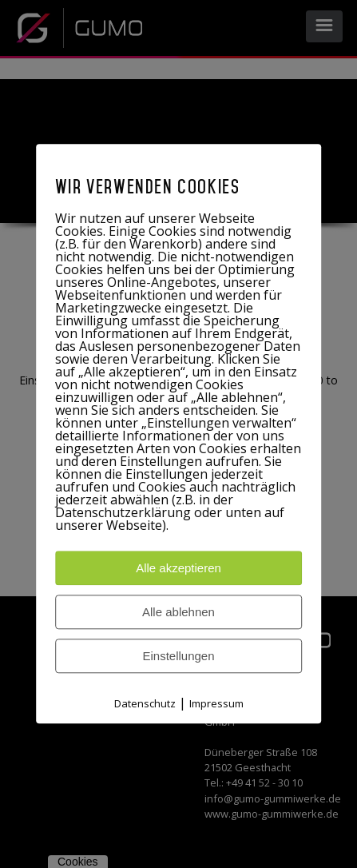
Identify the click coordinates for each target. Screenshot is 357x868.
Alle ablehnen (178, 613)
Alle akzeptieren (178, 569)
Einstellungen (178, 657)
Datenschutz (145, 704)
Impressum (216, 704)
